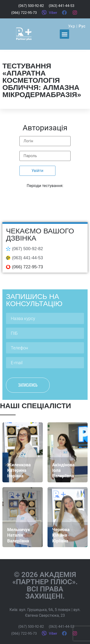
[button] (64, 34)
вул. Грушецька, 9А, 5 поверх (45, 610)
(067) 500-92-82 (27, 249)
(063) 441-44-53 (27, 258)
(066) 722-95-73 (27, 267)
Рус (82, 26)
